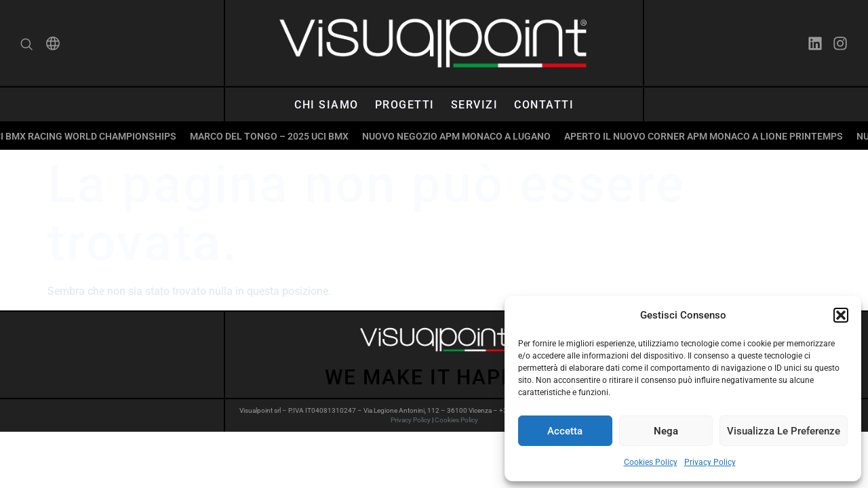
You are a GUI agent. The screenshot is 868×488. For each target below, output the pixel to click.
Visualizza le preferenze (784, 431)
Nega (666, 431)
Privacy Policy (710, 462)
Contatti (544, 105)
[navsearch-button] (26, 46)
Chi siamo (327, 105)
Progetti (405, 105)
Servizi (475, 105)
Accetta (565, 431)
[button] (841, 315)
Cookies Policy (651, 462)
